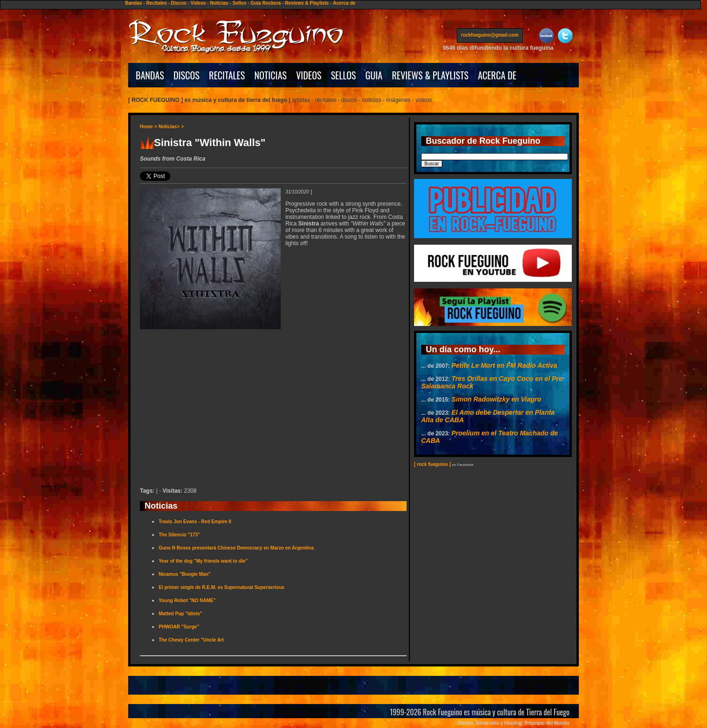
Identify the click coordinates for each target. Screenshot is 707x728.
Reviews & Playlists (307, 3)
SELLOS (344, 75)
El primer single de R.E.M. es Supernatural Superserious (222, 587)
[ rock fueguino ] (432, 464)
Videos (198, 3)
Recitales (156, 3)
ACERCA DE (497, 75)
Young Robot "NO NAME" (187, 600)
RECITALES (227, 75)
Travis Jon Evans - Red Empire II (195, 522)
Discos (179, 3)
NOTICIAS (271, 75)
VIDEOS (309, 75)
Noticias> (169, 127)
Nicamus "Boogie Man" (185, 574)
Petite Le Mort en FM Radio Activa (504, 365)
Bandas (133, 3)
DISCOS (187, 75)
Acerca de (344, 3)
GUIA (374, 75)
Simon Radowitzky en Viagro (496, 399)
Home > (148, 127)
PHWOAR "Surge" (179, 627)
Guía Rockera (266, 3)
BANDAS (150, 75)
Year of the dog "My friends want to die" (203, 561)
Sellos (239, 3)
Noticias (219, 3)
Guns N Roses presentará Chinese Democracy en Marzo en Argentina (236, 548)
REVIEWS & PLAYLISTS (430, 75)
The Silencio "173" (179, 535)
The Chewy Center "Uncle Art (191, 640)
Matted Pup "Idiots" (181, 614)
